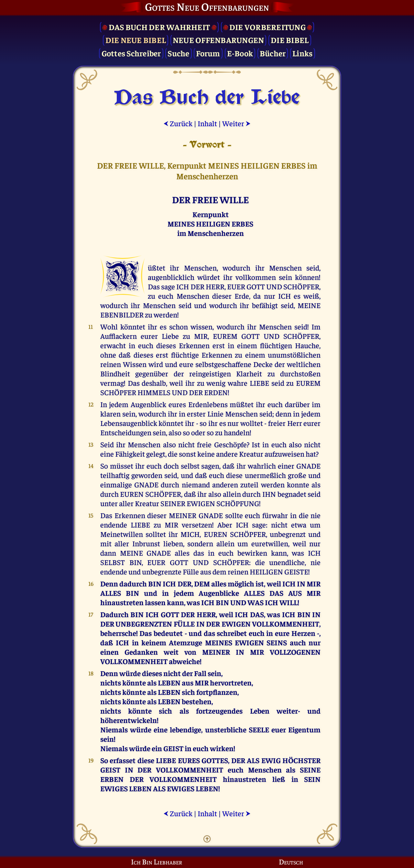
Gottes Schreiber (131, 53)
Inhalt (207, 123)
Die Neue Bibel (136, 40)
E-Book (240, 53)
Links (302, 53)
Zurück (178, 123)
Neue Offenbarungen (218, 40)
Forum (208, 53)
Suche (178, 53)
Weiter (236, 123)
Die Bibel (290, 40)
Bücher (273, 53)
